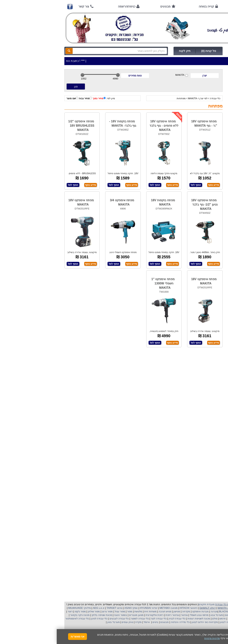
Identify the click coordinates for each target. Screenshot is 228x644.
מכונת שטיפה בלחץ (45, 615)
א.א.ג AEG (42, 608)
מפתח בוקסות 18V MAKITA (106, 202)
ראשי (212, 6)
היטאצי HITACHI (132, 608)
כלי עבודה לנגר (102, 619)
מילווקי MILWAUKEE (22, 608)
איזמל (90, 622)
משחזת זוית (93, 611)
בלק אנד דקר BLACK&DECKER (179, 611)
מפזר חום (173, 615)
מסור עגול (63, 611)
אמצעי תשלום (210, 150)
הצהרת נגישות (210, 262)
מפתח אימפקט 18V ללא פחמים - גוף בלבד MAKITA (107, 126)
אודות (184, 6)
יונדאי (98, 608)
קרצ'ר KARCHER (208, 611)
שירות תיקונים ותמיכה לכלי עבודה (200, 180)
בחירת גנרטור (210, 217)
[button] (220, 627)
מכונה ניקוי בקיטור (23, 615)
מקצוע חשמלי (208, 615)
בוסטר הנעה (64, 615)
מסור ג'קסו (23, 611)
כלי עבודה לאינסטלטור (20, 619)
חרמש (166, 619)
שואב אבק (186, 615)
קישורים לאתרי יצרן (207, 240)
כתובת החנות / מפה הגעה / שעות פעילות (200, 133)
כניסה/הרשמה (70, 6)
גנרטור (127, 615)
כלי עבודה (158, 98)
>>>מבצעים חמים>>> (207, 78)
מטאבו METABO (111, 608)
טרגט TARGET (57, 608)
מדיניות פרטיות (210, 254)
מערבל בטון (56, 622)
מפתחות (124, 98)
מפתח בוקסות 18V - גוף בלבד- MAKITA (66, 123)
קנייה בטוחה (150, 6)
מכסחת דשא (184, 619)
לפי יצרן (147, 98)
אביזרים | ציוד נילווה (208, 115)
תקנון (214, 247)
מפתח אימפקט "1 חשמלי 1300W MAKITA (106, 283)
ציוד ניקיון (214, 89)
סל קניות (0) (152, 51)
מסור (73, 611)
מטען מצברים (79, 615)
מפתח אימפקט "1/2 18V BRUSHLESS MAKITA (25, 126)
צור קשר (27, 6)
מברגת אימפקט (143, 611)
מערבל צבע (160, 615)
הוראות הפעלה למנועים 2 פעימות (200, 202)
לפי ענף (215, 110)
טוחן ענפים (70, 622)
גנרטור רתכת (115, 615)
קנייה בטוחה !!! (209, 165)
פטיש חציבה (108, 611)
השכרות (214, 99)
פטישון (120, 611)
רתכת (104, 615)
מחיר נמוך (43, 98)
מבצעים (109, 6)
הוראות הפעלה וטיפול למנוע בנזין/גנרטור (196, 195)
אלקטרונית (95, 615)
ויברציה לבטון (170, 622)
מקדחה (129, 611)
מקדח (82, 622)
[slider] (26, 75)
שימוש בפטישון (210, 210)
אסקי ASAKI (74, 608)
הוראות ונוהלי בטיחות (206, 172)
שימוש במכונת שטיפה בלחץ (203, 232)
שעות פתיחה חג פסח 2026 (203, 143)
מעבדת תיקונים (150, 604)
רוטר (13, 611)
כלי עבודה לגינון (42, 619)
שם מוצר (16, 98)
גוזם (173, 619)
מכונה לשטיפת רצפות (142, 619)
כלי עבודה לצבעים (62, 619)
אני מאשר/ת (21, 636)
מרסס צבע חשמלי (142, 615)
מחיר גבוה (29, 98)
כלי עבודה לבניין (120, 619)
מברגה (157, 611)
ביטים (99, 622)
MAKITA (125, 75)
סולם (158, 619)
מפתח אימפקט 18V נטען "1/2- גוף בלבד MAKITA (148, 205)
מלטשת (82, 611)
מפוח (196, 615)
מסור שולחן (37, 611)
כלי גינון (215, 94)
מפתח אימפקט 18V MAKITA (24, 202)
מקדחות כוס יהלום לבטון (148, 622)
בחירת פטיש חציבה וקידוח (204, 225)
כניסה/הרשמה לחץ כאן (187, 51)
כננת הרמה (198, 619)
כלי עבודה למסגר (83, 619)
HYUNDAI (88, 608)
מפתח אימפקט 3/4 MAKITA (65, 202)
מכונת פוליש (213, 619)
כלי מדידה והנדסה (123, 622)
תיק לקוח (128, 51)
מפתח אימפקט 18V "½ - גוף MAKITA (147, 123)
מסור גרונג (50, 611)
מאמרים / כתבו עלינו (207, 187)
